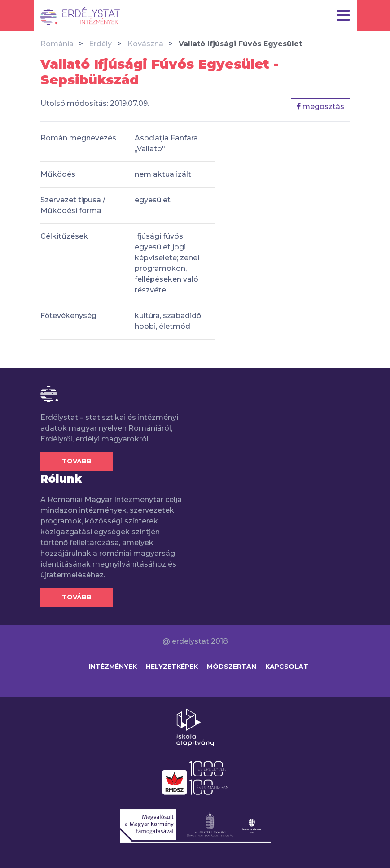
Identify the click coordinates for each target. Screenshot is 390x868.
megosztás (320, 107)
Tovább (77, 461)
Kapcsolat (287, 667)
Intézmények (113, 667)
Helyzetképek (172, 667)
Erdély (100, 44)
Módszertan (232, 667)
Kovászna (145, 44)
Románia (57, 44)
